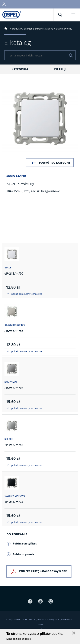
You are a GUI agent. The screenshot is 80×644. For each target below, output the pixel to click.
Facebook (30, 601)
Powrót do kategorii (55, 163)
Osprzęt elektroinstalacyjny (39, 29)
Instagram (51, 601)
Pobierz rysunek (23, 554)
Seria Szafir (16, 176)
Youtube (41, 601)
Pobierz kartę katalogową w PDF (43, 571)
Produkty (17, 29)
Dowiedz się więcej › (19, 639)
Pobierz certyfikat (25, 544)
